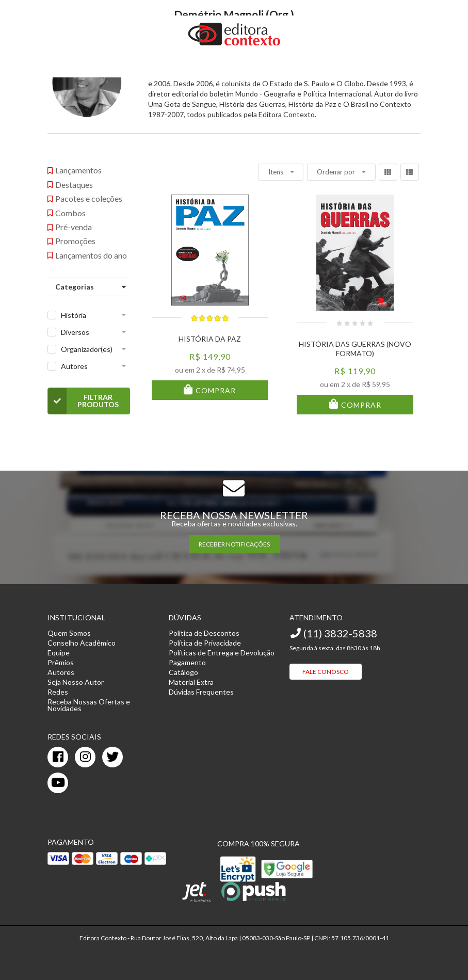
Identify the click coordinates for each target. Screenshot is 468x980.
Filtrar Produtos (83, 401)
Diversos (75, 332)
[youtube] (58, 783)
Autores (74, 366)
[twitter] (112, 757)
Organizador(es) (87, 349)
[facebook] (58, 757)
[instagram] (85, 757)
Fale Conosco (326, 672)
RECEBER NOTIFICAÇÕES (234, 544)
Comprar (215, 390)
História (74, 315)
